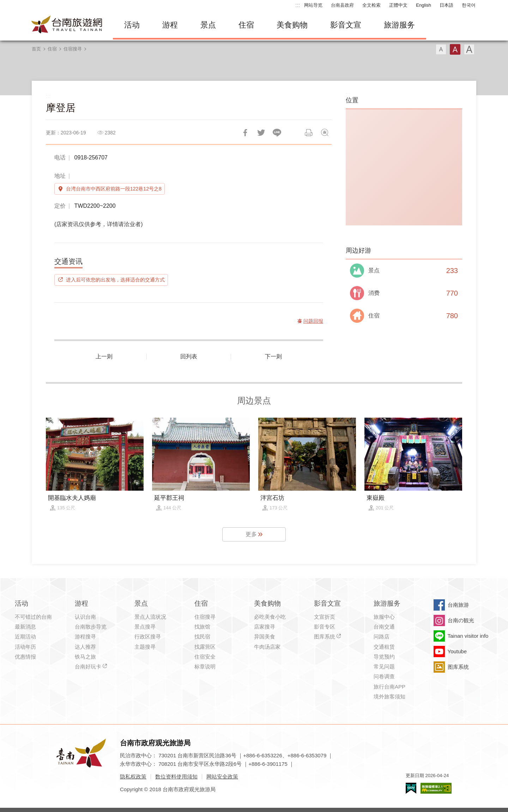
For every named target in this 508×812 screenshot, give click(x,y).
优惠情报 (25, 657)
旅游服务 (399, 25)
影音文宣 (346, 25)
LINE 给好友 (277, 133)
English (424, 5)
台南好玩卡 (88, 666)
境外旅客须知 (389, 696)
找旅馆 (202, 627)
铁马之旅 (85, 657)
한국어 (469, 5)
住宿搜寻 (73, 49)
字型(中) (455, 49)
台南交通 (384, 627)
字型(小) (441, 49)
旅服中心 (384, 617)
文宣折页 (325, 617)
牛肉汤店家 (267, 647)
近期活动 (25, 637)
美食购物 (292, 25)
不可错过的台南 (33, 617)
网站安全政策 (222, 777)
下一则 (273, 356)
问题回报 (325, 133)
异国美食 (265, 637)
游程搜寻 (85, 637)
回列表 (189, 356)
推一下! (261, 133)
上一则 (104, 356)
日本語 (446, 5)
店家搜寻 (265, 627)
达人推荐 (85, 647)
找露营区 (205, 647)
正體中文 (398, 5)
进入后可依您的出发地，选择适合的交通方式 (115, 280)
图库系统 (325, 637)
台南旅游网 (67, 25)
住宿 (246, 25)
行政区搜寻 (148, 637)
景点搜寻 (145, 627)
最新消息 (25, 627)
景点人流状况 (150, 617)
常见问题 (384, 666)
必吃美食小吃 (270, 617)
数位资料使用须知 (176, 777)
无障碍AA (436, 788)
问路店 (382, 637)
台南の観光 (461, 620)
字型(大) (469, 49)
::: (298, 5)
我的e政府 (411, 788)
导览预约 (384, 657)
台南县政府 (342, 5)
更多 (251, 534)
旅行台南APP (389, 687)
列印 (309, 133)
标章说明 (205, 666)
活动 (132, 25)
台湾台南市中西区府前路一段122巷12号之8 (114, 189)
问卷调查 (384, 676)
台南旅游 (458, 605)
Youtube (457, 651)
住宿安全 (205, 657)
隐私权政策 (133, 777)
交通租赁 (384, 647)
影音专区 (325, 627)
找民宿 (202, 637)
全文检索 (371, 5)
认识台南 (85, 617)
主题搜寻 (145, 647)
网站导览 (313, 5)
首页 (36, 49)
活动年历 (25, 647)
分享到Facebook (245, 133)
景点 (208, 25)
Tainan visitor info (468, 636)
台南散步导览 (91, 627)
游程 (170, 25)
